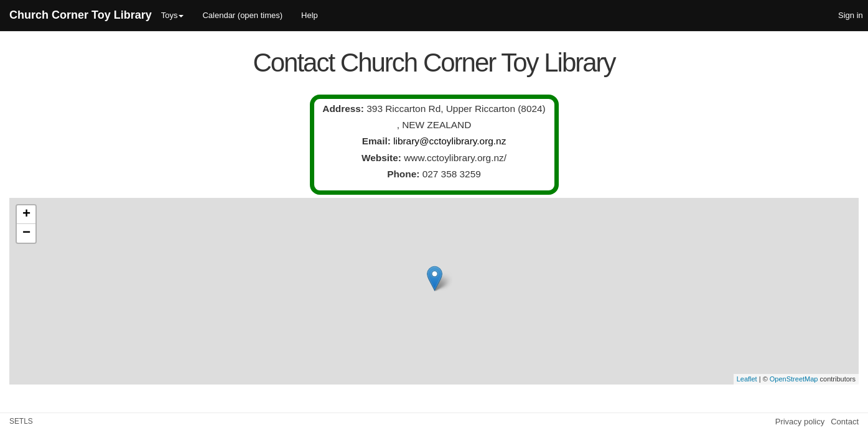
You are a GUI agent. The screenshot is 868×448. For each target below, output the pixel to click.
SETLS (21, 421)
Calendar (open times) (242, 15)
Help (310, 15)
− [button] (26, 233)
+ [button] (26, 215)
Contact (845, 422)
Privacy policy (800, 422)
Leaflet (747, 379)
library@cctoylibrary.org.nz (450, 141)
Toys (173, 15)
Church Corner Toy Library (81, 15)
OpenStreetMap (794, 379)
